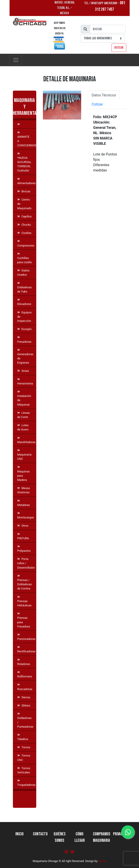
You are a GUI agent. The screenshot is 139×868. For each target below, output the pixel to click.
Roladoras (24, 662)
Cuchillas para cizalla (25, 258)
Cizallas (24, 233)
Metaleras (24, 503)
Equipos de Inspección (25, 317)
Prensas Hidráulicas (24, 601)
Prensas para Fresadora (24, 620)
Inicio (19, 834)
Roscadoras (25, 687)
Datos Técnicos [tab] (104, 95)
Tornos (24, 747)
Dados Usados (23, 273)
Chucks (24, 225)
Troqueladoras (26, 783)
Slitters (24, 706)
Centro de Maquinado (24, 204)
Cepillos (25, 216)
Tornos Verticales (24, 770)
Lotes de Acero (23, 427)
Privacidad (121, 834)
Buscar (119, 48)
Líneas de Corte (24, 415)
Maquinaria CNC (24, 455)
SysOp (102, 861)
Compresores (26, 243)
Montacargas (26, 516)
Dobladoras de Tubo (25, 288)
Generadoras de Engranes (25, 357)
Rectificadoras (26, 649)
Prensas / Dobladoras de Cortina (25, 582)
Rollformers (25, 675)
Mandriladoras (26, 440)
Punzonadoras (26, 637)
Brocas (24, 191)
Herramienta (25, 382)
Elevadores (24, 302)
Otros (23, 526)
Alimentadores (27, 181)
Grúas (23, 371)
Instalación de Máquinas (24, 398)
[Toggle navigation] (16, 60)
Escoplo (24, 329)
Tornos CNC (24, 758)
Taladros (23, 737)
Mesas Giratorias (24, 490)
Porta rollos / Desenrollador (26, 563)
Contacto (40, 834)
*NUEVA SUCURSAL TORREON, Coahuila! (24, 162)
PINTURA (23, 536)
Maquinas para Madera (24, 474)
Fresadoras (24, 340)
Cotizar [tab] (97, 104)
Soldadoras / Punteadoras (25, 720)
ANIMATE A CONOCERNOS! (27, 139)
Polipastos (24, 549)
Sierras (24, 697)
